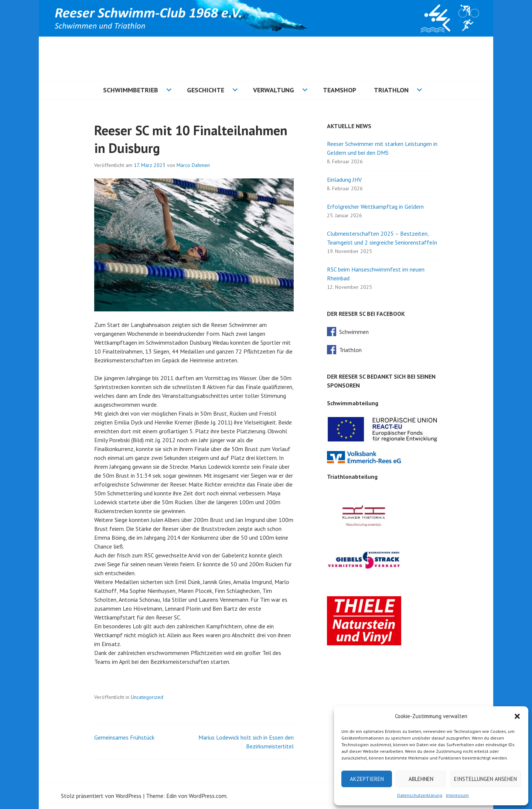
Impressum (457, 795)
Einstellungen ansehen (485, 779)
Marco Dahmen (193, 165)
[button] (517, 716)
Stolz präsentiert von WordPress (101, 796)
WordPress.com (208, 796)
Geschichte (206, 90)
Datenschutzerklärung (420, 795)
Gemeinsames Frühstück (124, 737)
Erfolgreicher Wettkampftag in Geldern (375, 206)
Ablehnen (421, 779)
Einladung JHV (344, 180)
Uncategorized (147, 697)
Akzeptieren (367, 779)
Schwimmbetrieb (131, 90)
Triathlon (391, 90)
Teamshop (340, 90)
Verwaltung (274, 90)
